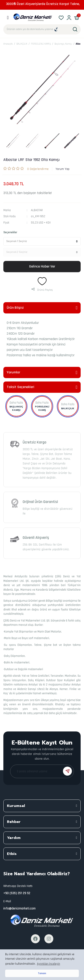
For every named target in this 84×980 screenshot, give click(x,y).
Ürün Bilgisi (15, 308)
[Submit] (67, 771)
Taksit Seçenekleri (20, 387)
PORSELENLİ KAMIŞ (42, 408)
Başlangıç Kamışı (16, 408)
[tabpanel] (13, 141)
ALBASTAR (37, 210)
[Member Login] (69, 17)
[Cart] (77, 17)
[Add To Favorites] (42, 281)
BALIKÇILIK (68, 408)
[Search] (42, 29)
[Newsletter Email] (42, 771)
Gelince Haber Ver (42, 266)
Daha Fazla (16, 403)
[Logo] (33, 17)
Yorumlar (13, 372)
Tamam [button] (42, 973)
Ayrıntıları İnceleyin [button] (48, 964)
